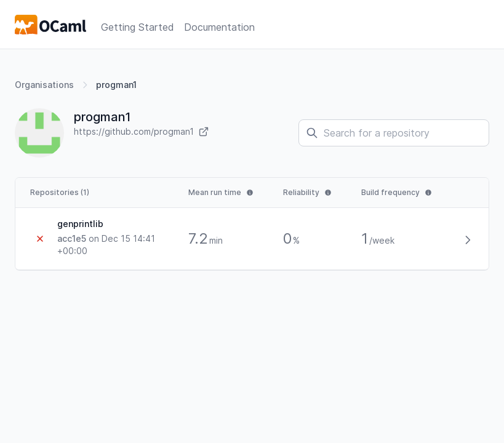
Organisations (44, 85)
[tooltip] (221, 193)
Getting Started (138, 27)
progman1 (116, 85)
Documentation (219, 27)
